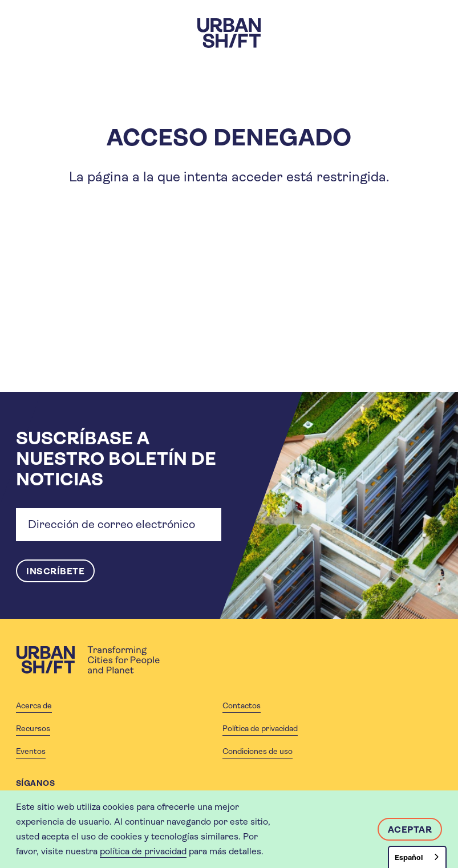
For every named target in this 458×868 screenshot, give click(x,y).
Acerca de (34, 705)
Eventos (31, 751)
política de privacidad (143, 851)
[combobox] (417, 857)
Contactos (242, 705)
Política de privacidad (260, 728)
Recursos (33, 728)
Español (409, 857)
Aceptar (410, 830)
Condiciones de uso (258, 751)
